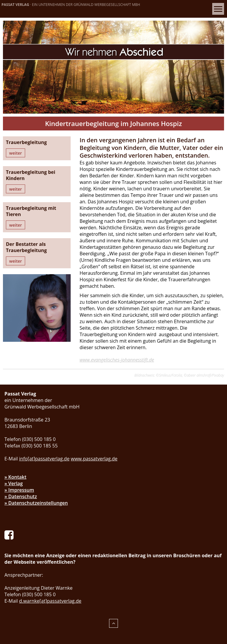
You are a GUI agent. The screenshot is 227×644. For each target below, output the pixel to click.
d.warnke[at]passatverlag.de (50, 601)
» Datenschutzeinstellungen (36, 503)
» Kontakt (15, 477)
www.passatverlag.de (94, 459)
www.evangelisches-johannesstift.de (117, 360)
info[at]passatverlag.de (44, 459)
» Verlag (14, 483)
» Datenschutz (21, 496)
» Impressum (19, 490)
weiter (16, 153)
